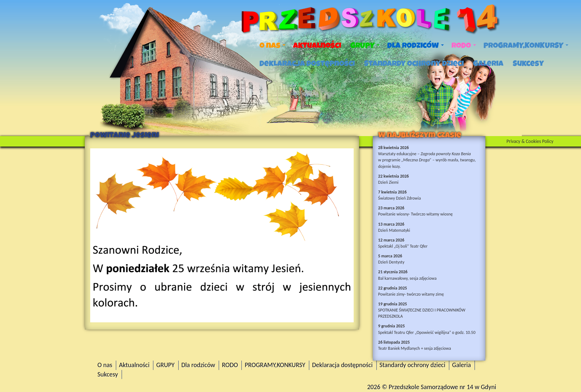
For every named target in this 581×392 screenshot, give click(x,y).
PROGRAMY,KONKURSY (526, 45)
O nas (272, 45)
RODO (464, 45)
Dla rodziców (416, 45)
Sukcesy (528, 64)
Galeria (488, 64)
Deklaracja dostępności (307, 64)
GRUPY (365, 45)
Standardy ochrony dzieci (414, 64)
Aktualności (317, 45)
